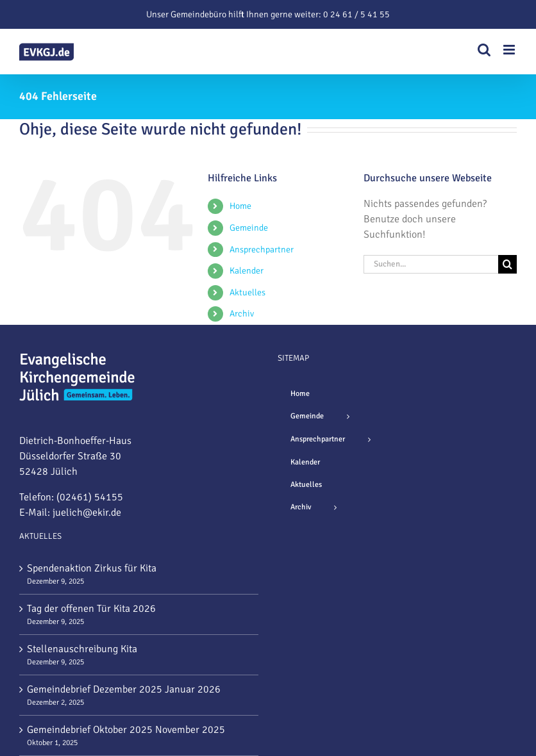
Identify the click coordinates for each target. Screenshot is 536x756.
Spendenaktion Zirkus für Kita (92, 568)
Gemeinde (249, 228)
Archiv (242, 314)
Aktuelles (247, 292)
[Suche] (507, 264)
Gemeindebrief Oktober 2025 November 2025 (126, 730)
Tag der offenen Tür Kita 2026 (91, 609)
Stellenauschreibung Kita (82, 649)
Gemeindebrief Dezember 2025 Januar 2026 (124, 689)
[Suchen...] (431, 264)
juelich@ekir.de (87, 513)
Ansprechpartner (262, 250)
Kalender (247, 271)
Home (240, 206)
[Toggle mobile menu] (510, 50)
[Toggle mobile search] (484, 50)
